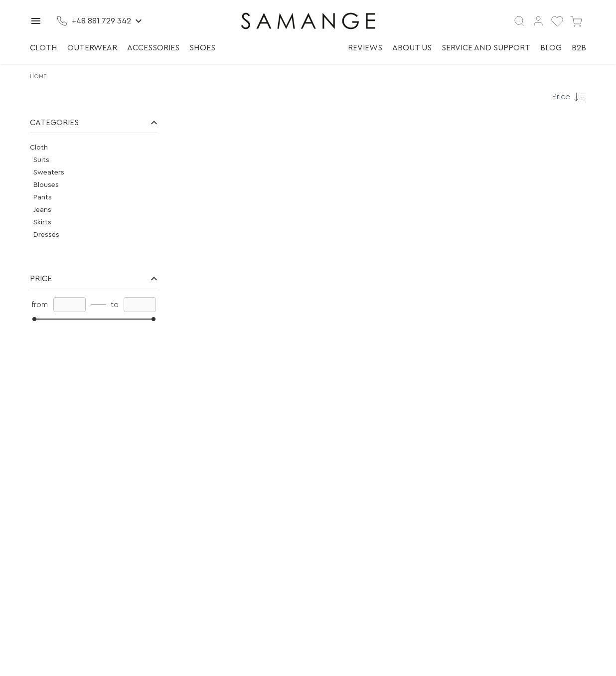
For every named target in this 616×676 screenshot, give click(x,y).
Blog (551, 48)
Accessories (153, 48)
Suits (41, 160)
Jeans (42, 210)
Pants (43, 197)
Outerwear (92, 48)
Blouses (46, 185)
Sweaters (49, 172)
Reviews (365, 48)
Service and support (486, 48)
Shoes (202, 48)
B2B (579, 48)
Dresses (46, 235)
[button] (94, 123)
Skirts (42, 222)
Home (38, 76)
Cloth (44, 48)
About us (412, 48)
